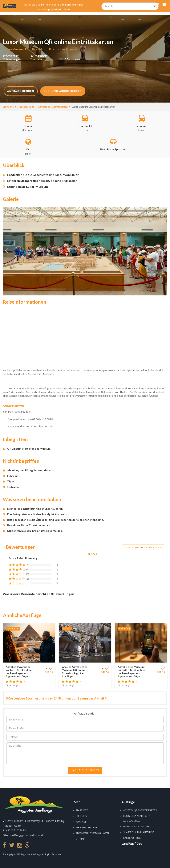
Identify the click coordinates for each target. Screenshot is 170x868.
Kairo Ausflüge (133, 838)
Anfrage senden (21, 91)
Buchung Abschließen (63, 91)
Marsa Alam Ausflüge (136, 827)
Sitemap (80, 839)
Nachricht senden (85, 770)
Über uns (81, 816)
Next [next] (163, 251)
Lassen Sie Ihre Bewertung (143, 547)
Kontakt (81, 822)
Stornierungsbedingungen (92, 833)
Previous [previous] (7, 251)
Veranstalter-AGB (86, 827)
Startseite (82, 810)
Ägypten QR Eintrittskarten (140, 810)
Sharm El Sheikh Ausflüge (139, 832)
